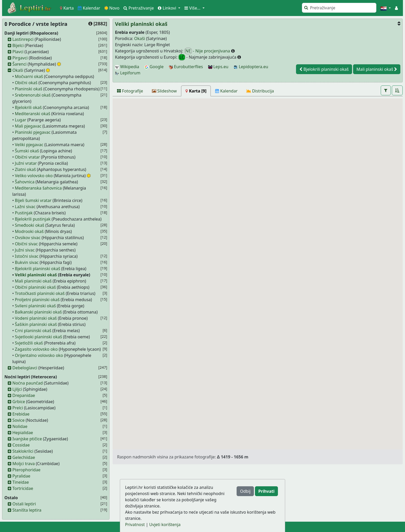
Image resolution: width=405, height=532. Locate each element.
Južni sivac (25, 250)
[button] (386, 8)
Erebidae (21, 414)
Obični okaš (26, 83)
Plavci (18, 52)
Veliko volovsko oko (34, 176)
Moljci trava (24, 464)
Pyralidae (21, 476)
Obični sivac (26, 244)
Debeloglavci (25, 368)
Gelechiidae (24, 457)
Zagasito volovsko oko (36, 349)
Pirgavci (20, 58)
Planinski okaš (29, 89)
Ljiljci (17, 389)
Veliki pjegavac (29, 145)
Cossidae (21, 445)
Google (154, 67)
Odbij (245, 491)
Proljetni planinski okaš (37, 300)
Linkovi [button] (168, 8)
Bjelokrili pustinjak (33, 219)
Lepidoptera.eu (251, 67)
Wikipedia (127, 67)
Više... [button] (193, 8)
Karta (67, 8)
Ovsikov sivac (28, 238)
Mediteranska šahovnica (38, 188)
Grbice (19, 402)
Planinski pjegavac (33, 132)
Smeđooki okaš (30, 225)
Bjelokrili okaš (28, 107)
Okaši (18, 70)
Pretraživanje (139, 8)
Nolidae (20, 426)
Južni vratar (26, 163)
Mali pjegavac (28, 126)
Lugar (21, 120)
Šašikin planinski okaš (36, 324)
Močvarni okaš (29, 76)
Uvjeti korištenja (165, 525)
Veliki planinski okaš (36, 275)
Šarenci (20, 64)
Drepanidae (24, 395)
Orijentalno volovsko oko (39, 355)
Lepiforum (128, 73)
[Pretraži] (339, 8)
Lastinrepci (23, 39)
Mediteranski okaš (33, 114)
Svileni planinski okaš (36, 306)
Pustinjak (24, 213)
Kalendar (89, 8)
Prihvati (266, 491)
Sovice (18, 420)
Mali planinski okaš (33, 281)
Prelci (18, 408)
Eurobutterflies (186, 67)
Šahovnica (25, 182)
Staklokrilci (23, 451)
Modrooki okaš (29, 231)
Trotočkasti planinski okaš (40, 293)
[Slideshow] (164, 91)
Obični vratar (28, 157)
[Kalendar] (226, 91)
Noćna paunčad (28, 383)
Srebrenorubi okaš (33, 95)
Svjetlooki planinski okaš (38, 337)
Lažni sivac (25, 207)
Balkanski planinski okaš (38, 312)
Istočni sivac (27, 256)
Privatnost (135, 525)
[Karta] (196, 91)
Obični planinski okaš (36, 287)
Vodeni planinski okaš (36, 318)
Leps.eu (218, 67)
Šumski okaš (27, 151)
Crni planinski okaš (33, 331)
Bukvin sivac (27, 262)
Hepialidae (23, 433)
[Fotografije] (130, 91)
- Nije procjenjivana (208, 51)
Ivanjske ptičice (27, 439)
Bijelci (18, 45)
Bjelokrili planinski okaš (38, 269)
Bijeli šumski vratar (33, 200)
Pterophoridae (26, 470)
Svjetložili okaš (29, 343)
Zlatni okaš (25, 169)
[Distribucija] (260, 91)
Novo (112, 8)
